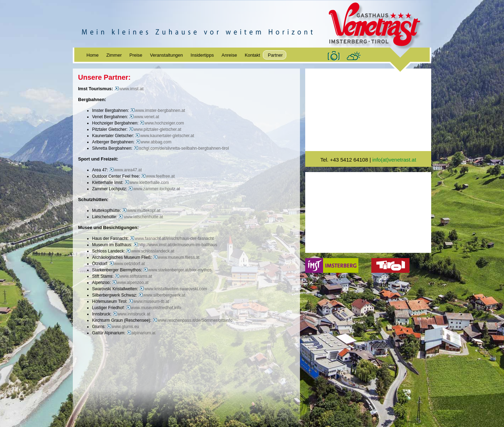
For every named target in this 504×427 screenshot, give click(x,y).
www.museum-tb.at (149, 301)
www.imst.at (129, 89)
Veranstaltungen (167, 55)
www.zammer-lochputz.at (154, 189)
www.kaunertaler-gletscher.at (164, 136)
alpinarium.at (142, 333)
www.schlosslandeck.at (150, 251)
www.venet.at (144, 117)
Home (93, 55)
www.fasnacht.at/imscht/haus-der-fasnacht (172, 239)
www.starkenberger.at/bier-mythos (177, 270)
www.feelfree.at (158, 176)
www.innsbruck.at (131, 314)
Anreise (229, 55)
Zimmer (114, 55)
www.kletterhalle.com (147, 183)
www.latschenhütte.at (141, 217)
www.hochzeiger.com (162, 123)
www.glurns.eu (123, 327)
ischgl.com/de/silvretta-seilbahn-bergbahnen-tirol (181, 148)
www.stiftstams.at (134, 276)
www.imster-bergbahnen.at (158, 111)
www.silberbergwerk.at (162, 295)
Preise (136, 55)
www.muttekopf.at (141, 211)
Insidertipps (202, 55)
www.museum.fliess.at (176, 257)
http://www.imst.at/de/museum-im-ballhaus (175, 245)
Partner (275, 55)
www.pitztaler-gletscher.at (155, 129)
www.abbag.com (154, 142)
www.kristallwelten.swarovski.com (173, 289)
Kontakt (252, 55)
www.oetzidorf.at (127, 264)
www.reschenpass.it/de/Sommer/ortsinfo (192, 320)
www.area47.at (125, 170)
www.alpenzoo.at (130, 283)
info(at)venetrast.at (394, 160)
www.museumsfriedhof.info (153, 308)
